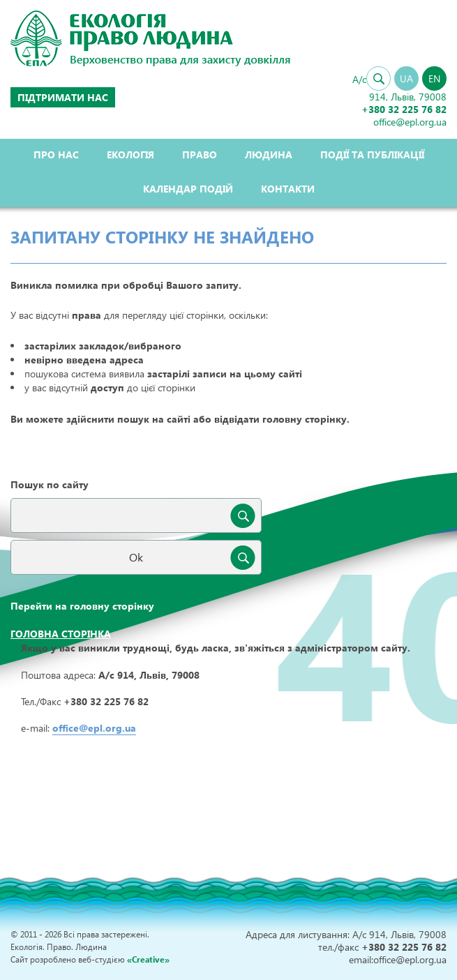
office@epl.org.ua (94, 728)
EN (434, 78)
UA (406, 78)
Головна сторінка (61, 634)
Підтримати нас (63, 97)
